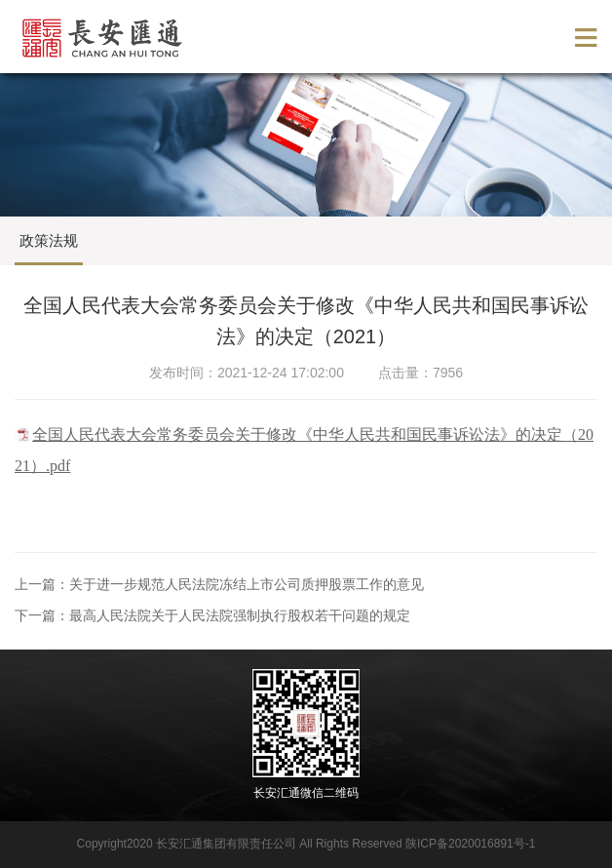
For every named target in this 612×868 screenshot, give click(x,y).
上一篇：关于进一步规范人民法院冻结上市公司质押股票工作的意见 (219, 584)
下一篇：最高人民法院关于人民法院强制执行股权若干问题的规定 (212, 615)
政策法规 (49, 240)
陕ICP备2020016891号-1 (470, 844)
